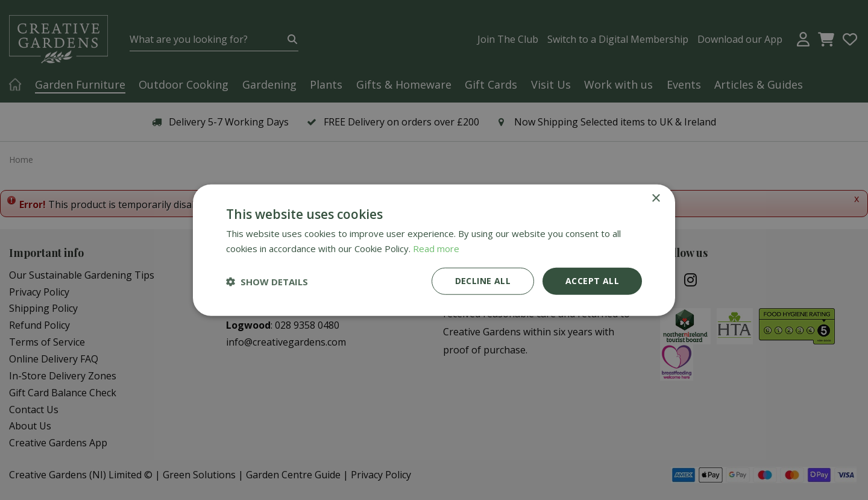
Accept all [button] (592, 281)
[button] (267, 281)
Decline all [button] (483, 281)
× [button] (656, 198)
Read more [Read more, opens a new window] (436, 248)
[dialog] (434, 250)
